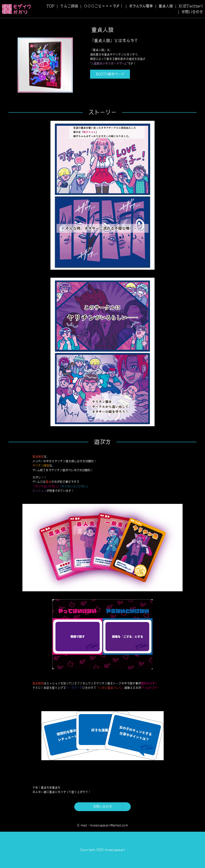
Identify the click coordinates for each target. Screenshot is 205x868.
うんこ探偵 (69, 6)
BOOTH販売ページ (110, 74)
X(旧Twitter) (191, 6)
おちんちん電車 (141, 6)
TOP (50, 6)
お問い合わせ (192, 12)
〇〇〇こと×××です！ (104, 6)
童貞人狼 (166, 6)
